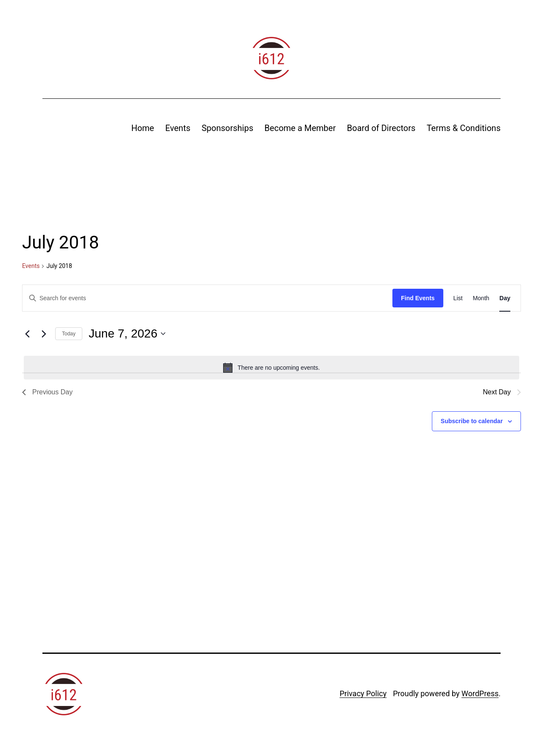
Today (69, 334)
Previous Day (47, 392)
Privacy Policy (363, 693)
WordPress (480, 693)
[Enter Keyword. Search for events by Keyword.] (207, 298)
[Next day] (44, 334)
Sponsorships (227, 128)
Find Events (418, 298)
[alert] (271, 368)
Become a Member (300, 128)
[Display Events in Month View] (481, 298)
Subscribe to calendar (472, 421)
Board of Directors (381, 128)
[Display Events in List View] (458, 298)
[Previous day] (27, 334)
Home (143, 128)
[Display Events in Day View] (505, 298)
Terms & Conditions (464, 128)
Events (178, 128)
